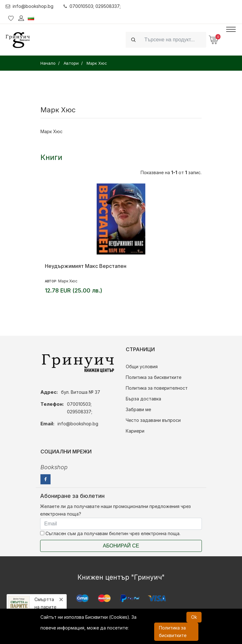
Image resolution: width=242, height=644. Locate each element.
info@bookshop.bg (30, 6)
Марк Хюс (68, 281)
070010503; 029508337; (92, 6)
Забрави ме (138, 409)
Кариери (135, 431)
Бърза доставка (143, 399)
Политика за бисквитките (154, 377)
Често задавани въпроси (153, 420)
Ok (194, 617)
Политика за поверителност (157, 388)
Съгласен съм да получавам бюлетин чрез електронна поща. (110, 533)
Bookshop (54, 467)
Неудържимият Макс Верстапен (86, 266)
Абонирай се (121, 546)
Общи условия (142, 366)
